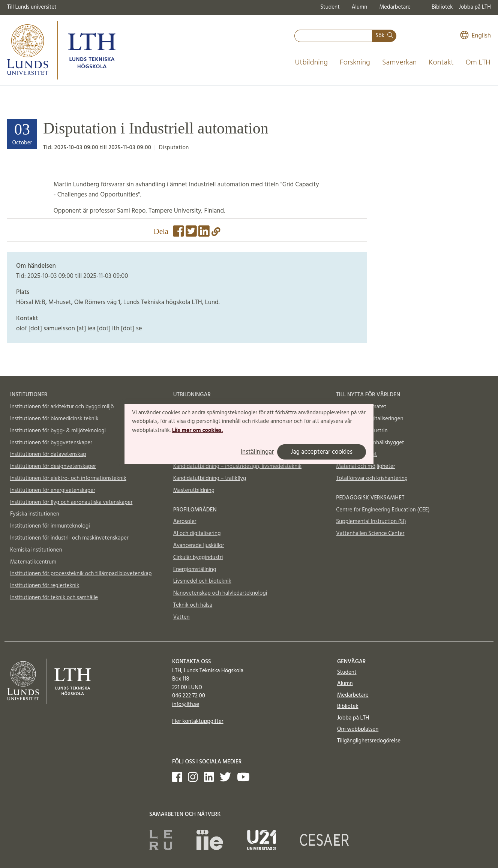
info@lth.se (186, 705)
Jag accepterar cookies (322, 452)
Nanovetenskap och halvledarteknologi (220, 593)
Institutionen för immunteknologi (50, 526)
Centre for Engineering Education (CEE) (383, 510)
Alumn (360, 7)
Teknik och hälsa (193, 605)
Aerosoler (185, 522)
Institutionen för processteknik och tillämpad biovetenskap (81, 574)
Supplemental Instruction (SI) (371, 522)
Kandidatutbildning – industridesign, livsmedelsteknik (237, 466)
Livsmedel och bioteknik (202, 581)
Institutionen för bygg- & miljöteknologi (58, 431)
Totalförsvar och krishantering (372, 478)
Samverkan (400, 63)
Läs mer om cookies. (197, 430)
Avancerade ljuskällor (199, 546)
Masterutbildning (194, 490)
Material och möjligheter (365, 466)
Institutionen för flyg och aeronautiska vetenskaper (71, 502)
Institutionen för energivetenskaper (53, 490)
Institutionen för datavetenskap (48, 454)
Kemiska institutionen (36, 550)
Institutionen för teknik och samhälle (54, 598)
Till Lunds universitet (32, 7)
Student (330, 7)
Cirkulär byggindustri (198, 558)
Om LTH (478, 63)
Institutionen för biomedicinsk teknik (54, 419)
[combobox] (333, 36)
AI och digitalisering (197, 534)
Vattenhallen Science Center (370, 534)
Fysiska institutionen (35, 514)
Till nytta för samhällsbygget (370, 443)
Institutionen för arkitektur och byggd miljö (62, 407)
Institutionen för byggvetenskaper (51, 443)
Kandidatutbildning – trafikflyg (210, 478)
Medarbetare (395, 7)
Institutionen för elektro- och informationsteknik (68, 478)
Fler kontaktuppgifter (198, 721)
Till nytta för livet (356, 454)
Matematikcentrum (33, 562)
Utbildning (311, 63)
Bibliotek (442, 7)
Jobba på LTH (475, 7)
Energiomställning (195, 570)
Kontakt (441, 63)
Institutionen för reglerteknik (45, 586)
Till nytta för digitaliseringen (370, 419)
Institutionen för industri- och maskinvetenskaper (69, 538)
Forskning (355, 63)
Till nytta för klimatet (361, 407)
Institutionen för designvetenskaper (53, 466)
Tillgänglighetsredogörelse (369, 741)
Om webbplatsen (358, 729)
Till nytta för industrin (362, 431)
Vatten (181, 617)
